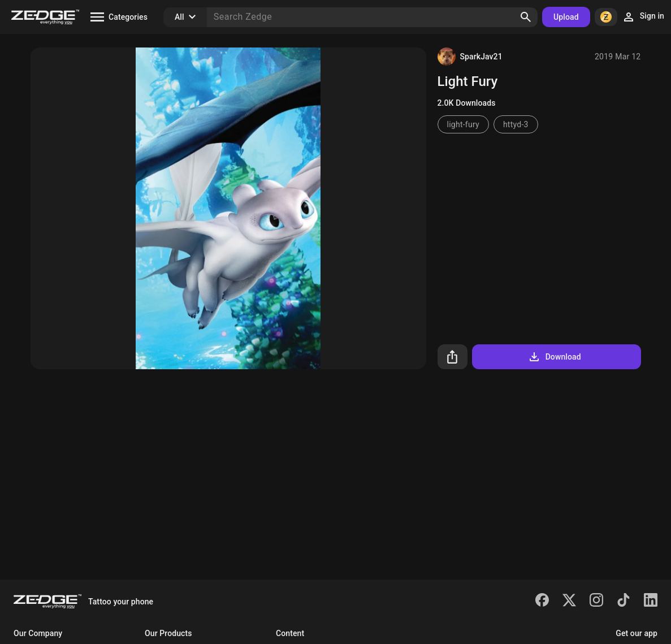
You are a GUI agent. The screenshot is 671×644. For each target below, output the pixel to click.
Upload (566, 17)
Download (554, 357)
